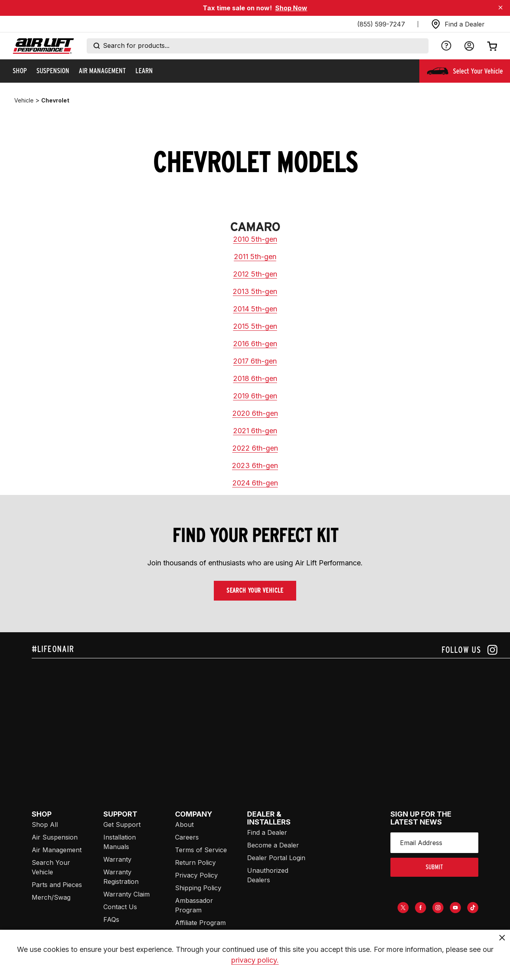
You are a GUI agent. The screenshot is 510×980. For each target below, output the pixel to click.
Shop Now (291, 8)
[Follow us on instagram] (469, 650)
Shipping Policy (198, 888)
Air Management (57, 850)
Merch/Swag (51, 897)
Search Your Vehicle (255, 590)
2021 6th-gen (255, 431)
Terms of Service (201, 850)
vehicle (24, 100)
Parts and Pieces (57, 885)
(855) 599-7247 (381, 24)
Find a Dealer (267, 832)
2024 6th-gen (255, 483)
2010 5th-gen (255, 239)
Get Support (122, 825)
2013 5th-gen (255, 291)
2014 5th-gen (255, 309)
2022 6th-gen (255, 448)
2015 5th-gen (255, 326)
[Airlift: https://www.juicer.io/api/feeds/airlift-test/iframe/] (271, 718)
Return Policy (195, 862)
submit (434, 867)
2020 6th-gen (255, 413)
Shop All (45, 825)
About (184, 825)
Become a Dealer (273, 845)
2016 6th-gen (255, 344)
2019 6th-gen (255, 396)
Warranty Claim (127, 894)
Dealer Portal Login (276, 858)
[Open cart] (492, 46)
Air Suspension (55, 837)
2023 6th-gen (255, 465)
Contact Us (120, 907)
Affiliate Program (200, 923)
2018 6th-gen (255, 378)
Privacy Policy (196, 875)
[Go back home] (43, 46)
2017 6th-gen (255, 361)
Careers (187, 837)
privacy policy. (255, 960)
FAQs (111, 919)
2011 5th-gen (255, 257)
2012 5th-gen (255, 274)
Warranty (117, 859)
